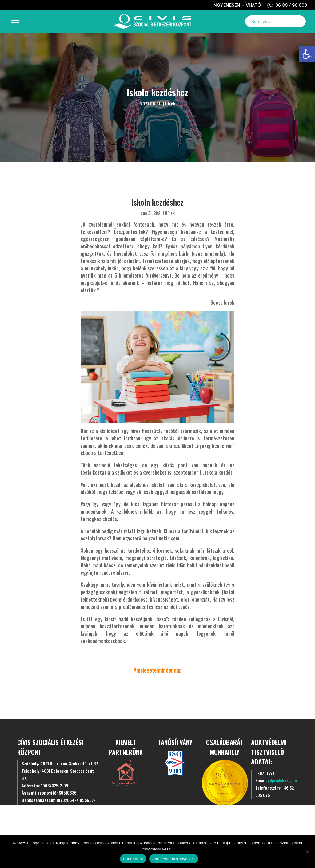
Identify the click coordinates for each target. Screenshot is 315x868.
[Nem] (307, 852)
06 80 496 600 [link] (286, 5)
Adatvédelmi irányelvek (174, 859)
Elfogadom (133, 859)
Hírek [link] (170, 103)
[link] (307, 54)
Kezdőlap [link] (77, 823)
